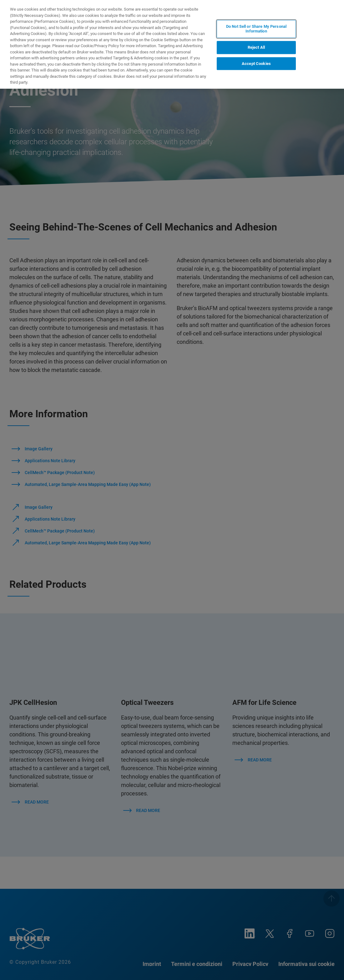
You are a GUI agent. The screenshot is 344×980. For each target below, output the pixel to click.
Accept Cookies (256, 64)
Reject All (256, 47)
